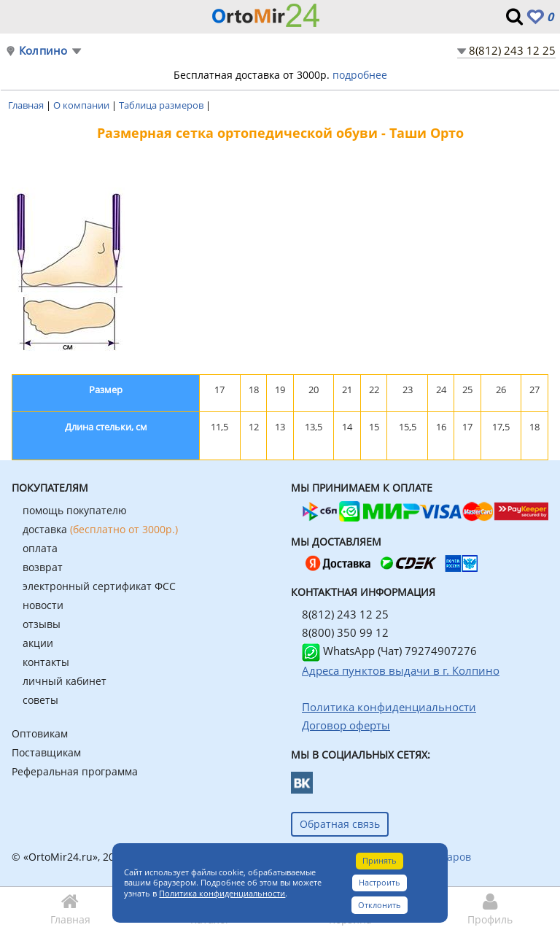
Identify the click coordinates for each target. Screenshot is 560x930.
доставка (100, 529)
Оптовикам (40, 733)
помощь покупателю (75, 510)
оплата (40, 548)
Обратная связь (340, 824)
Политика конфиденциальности (222, 893)
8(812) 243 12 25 (512, 50)
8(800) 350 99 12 (345, 632)
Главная (27, 105)
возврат (43, 567)
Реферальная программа (75, 771)
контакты (46, 662)
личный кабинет (65, 681)
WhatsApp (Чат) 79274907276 (389, 651)
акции (38, 643)
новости (43, 605)
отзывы (42, 624)
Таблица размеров (162, 105)
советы (40, 700)
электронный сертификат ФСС (99, 586)
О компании (82, 105)
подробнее (360, 75)
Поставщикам (46, 752)
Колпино (43, 51)
